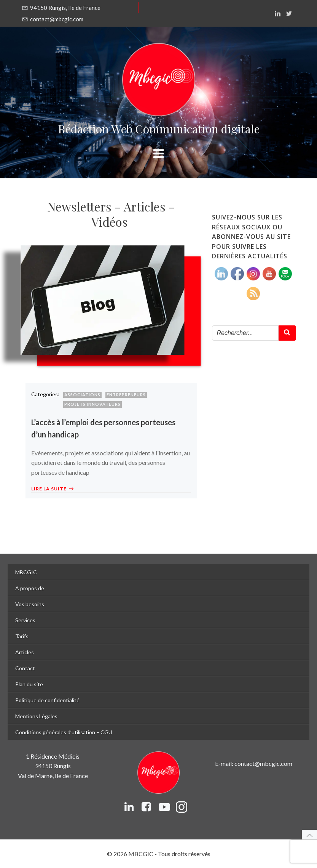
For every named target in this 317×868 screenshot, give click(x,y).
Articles (25, 652)
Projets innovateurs (92, 404)
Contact (25, 668)
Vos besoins (30, 604)
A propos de (30, 588)
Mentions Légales (36, 716)
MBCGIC (26, 572)
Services (25, 620)
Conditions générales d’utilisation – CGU (64, 732)
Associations (82, 395)
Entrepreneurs (126, 395)
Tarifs (22, 636)
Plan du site (29, 684)
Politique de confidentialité (47, 700)
